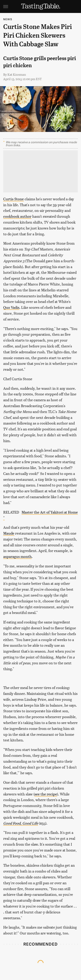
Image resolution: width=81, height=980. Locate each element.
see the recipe (46, 794)
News (8, 19)
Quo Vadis (11, 307)
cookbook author (17, 216)
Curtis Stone (13, 199)
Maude (9, 533)
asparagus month (17, 556)
